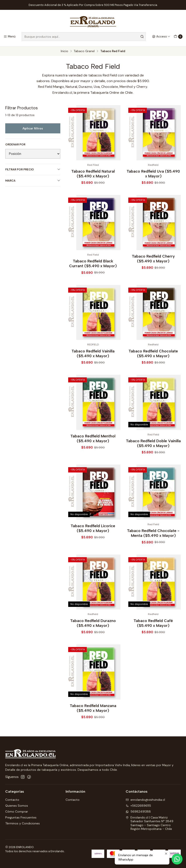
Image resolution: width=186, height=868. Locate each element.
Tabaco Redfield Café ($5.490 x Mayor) (153, 643)
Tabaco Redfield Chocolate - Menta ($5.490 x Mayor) (153, 553)
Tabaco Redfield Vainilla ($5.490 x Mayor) (93, 374)
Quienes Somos (17, 806)
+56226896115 (138, 806)
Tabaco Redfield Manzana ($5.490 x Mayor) (93, 728)
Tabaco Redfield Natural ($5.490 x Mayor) (93, 174)
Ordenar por (15, 145)
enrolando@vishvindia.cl (145, 800)
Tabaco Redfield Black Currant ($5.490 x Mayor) (93, 284)
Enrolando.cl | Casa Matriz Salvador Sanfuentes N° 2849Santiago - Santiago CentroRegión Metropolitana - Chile (149, 823)
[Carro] (178, 37)
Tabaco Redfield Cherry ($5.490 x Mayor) (153, 279)
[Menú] (10, 37)
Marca (33, 181)
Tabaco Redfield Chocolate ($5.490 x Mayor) (153, 374)
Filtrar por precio (33, 169)
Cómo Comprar (17, 811)
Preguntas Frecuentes (21, 817)
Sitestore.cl (54, 857)
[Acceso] (161, 37)
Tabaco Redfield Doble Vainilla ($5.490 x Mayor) (153, 464)
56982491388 (138, 811)
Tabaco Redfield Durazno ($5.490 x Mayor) (93, 643)
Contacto (12, 800)
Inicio (64, 51)
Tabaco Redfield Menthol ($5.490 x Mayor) (93, 459)
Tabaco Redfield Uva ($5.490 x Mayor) (153, 174)
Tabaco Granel (84, 51)
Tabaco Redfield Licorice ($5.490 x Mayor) (93, 549)
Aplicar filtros (33, 128)
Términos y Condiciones (23, 823)
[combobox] (84, 37)
